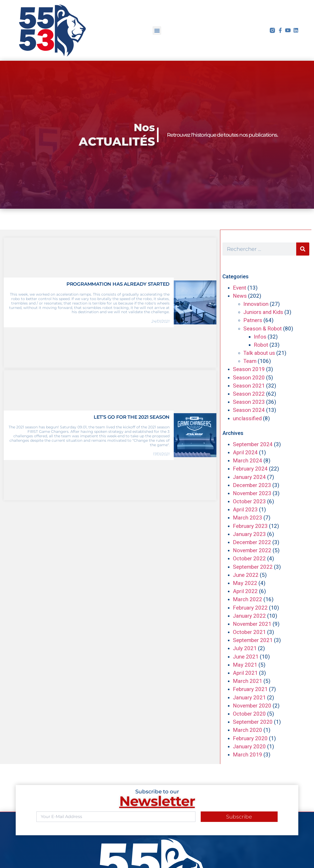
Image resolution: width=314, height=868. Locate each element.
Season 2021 (249, 386)
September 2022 (253, 567)
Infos (260, 337)
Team (250, 361)
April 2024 (245, 452)
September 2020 (253, 722)
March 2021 (248, 681)
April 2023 (245, 510)
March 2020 (248, 730)
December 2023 (252, 485)
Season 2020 (249, 378)
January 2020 (249, 747)
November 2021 (252, 624)
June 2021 (246, 657)
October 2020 (249, 714)
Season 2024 (249, 410)
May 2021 (245, 665)
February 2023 (250, 526)
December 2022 (252, 542)
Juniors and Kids (263, 312)
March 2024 (248, 461)
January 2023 (249, 534)
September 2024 (253, 444)
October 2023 (249, 501)
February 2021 (250, 689)
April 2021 (245, 673)
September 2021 (253, 640)
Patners (253, 320)
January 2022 (249, 616)
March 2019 (248, 755)
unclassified (247, 418)
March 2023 (248, 518)
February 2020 (250, 738)
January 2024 (249, 477)
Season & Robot (263, 329)
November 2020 (252, 706)
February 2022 (250, 608)
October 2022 (249, 559)
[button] (157, 31)
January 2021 (249, 698)
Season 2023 (249, 402)
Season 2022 (249, 394)
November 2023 (252, 493)
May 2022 (245, 583)
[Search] (303, 249)
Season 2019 (249, 369)
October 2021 (249, 632)
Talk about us (259, 353)
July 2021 (245, 648)
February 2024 (250, 469)
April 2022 (245, 591)
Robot (261, 345)
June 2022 (246, 575)
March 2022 (248, 599)
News (240, 296)
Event (240, 288)
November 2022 (252, 550)
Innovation (256, 304)
